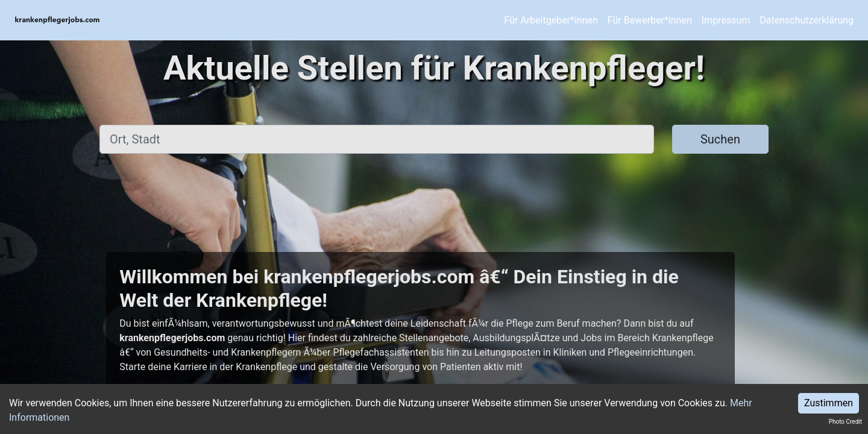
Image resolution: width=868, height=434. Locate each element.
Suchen (720, 139)
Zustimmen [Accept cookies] (829, 403)
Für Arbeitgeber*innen (551, 20)
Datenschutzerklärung (807, 20)
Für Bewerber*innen (650, 20)
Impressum (726, 20)
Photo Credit (845, 422)
